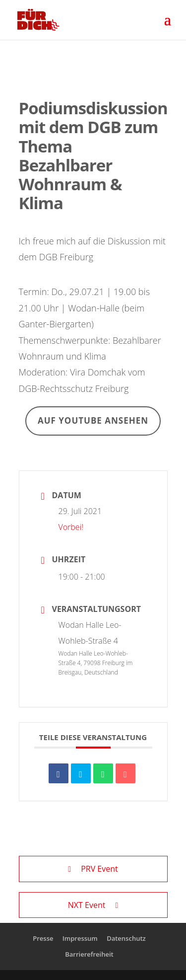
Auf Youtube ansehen (93, 420)
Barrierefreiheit (89, 954)
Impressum (80, 938)
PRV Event (93, 869)
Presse (43, 938)
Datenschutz (126, 938)
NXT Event (93, 905)
